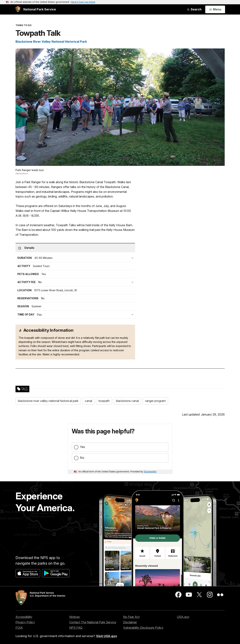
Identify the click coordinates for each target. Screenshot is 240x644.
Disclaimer (130, 622)
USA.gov (183, 617)
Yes (82, 447)
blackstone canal (127, 401)
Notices (75, 617)
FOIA (19, 628)
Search (194, 9)
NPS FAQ (76, 628)
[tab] (76, 282)
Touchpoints (150, 472)
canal (88, 401)
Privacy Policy (25, 622)
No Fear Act (131, 617)
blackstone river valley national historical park (48, 401)
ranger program (155, 401)
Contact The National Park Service (93, 622)
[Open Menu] (215, 10)
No (82, 458)
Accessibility (24, 617)
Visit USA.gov (107, 636)
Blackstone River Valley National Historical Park (51, 42)
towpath (104, 401)
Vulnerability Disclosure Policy (143, 628)
